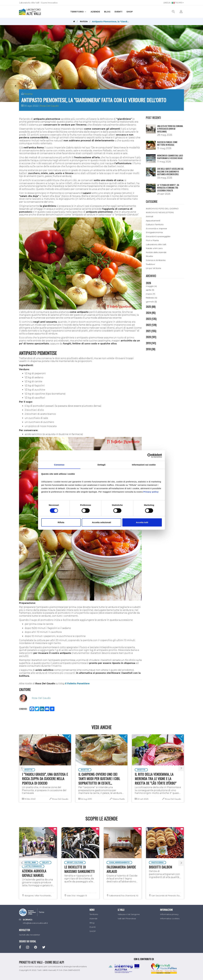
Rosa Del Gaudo (49, 106)
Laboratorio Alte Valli (156, 244)
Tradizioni (150, 264)
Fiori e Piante (152, 240)
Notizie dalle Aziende (156, 252)
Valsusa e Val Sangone (129, 914)
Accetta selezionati (101, 522)
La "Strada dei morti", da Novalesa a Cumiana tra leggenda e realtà (168, 188)
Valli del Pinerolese (127, 919)
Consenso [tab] (59, 465)
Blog (107, 12)
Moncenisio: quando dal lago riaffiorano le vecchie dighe (170, 157)
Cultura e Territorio (155, 224)
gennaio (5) (151, 302)
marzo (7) (150, 294)
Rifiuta (61, 522)
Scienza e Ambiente (156, 260)
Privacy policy (151, 492)
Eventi (118, 12)
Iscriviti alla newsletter (30, 935)
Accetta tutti (142, 522)
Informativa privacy (169, 914)
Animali (150, 216)
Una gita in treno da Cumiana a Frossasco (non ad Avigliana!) (170, 129)
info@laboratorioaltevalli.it (35, 923)
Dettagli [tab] (101, 465)
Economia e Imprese (156, 228)
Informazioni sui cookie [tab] (144, 465)
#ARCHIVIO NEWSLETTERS (160, 212)
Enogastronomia (154, 232)
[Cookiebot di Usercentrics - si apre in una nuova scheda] (150, 455)
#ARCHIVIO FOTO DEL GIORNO (162, 209)
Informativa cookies (170, 919)
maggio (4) (151, 286)
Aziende (95, 12)
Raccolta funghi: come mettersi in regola (167, 143)
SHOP (130, 12)
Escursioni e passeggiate (158, 236)
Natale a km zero (154, 248)
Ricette (28, 94)
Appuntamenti (153, 221)
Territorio (78, 12)
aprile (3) (150, 290)
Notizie (84, 21)
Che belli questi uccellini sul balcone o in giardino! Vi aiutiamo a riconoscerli (170, 171)
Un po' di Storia (153, 268)
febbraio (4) (151, 298)
